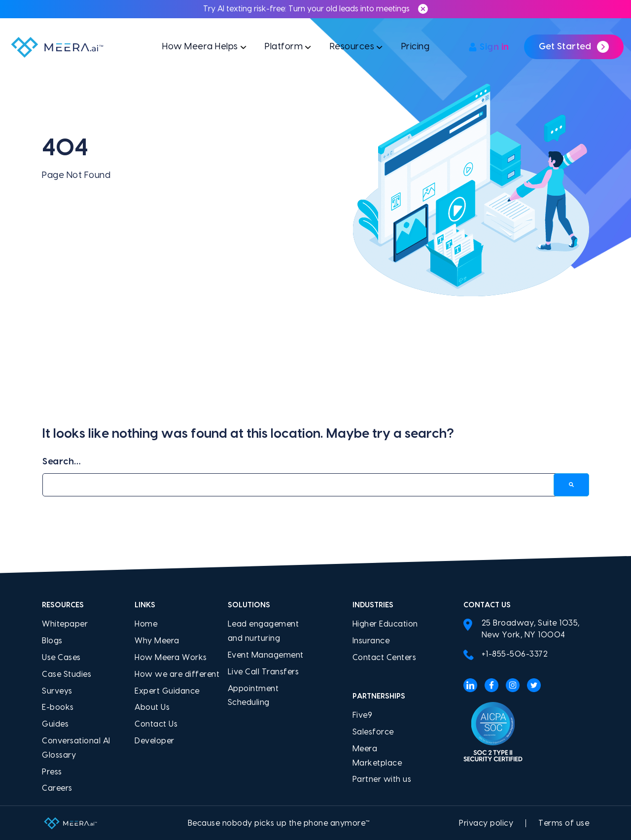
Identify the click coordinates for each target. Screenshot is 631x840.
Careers (57, 788)
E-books (58, 707)
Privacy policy (486, 823)
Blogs (52, 641)
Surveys (57, 691)
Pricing (416, 47)
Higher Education (385, 624)
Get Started (574, 47)
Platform (284, 47)
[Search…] (315, 485)
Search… (62, 462)
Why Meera (157, 641)
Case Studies (67, 674)
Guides (55, 724)
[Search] (571, 485)
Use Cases (61, 658)
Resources (352, 47)
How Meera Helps (200, 47)
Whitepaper (65, 624)
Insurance (371, 641)
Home (146, 624)
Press (52, 772)
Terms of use (564, 823)
